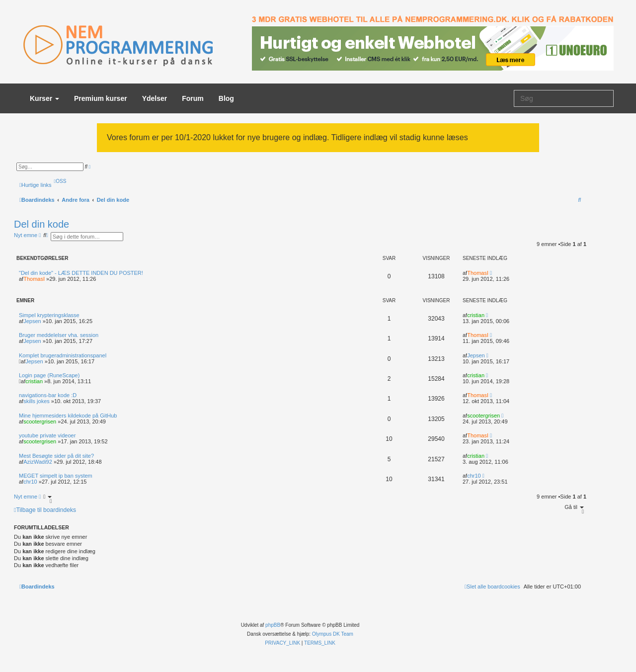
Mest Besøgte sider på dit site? (56, 456)
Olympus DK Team (333, 634)
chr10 (30, 482)
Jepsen (32, 321)
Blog (226, 98)
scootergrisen (40, 421)
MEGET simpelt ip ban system (56, 476)
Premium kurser (101, 98)
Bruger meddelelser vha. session (59, 335)
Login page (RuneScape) (49, 375)
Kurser (44, 98)
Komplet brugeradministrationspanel (63, 355)
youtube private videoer (47, 435)
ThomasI (34, 279)
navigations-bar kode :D (48, 395)
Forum (193, 98)
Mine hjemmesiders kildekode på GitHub (68, 416)
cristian (476, 315)
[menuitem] (60, 181)
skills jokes (37, 401)
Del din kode (41, 224)
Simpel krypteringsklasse (49, 315)
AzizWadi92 (38, 462)
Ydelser (155, 98)
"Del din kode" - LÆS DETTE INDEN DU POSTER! (81, 273)
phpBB (273, 625)
